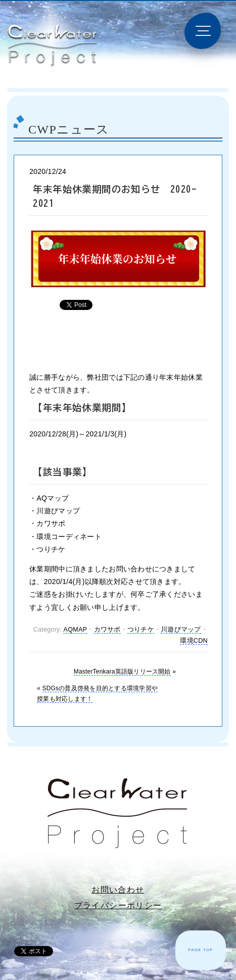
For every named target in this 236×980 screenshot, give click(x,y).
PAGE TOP (201, 950)
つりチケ (141, 630)
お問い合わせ (118, 890)
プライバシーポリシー (118, 905)
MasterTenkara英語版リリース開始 (122, 672)
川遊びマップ (181, 630)
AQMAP (75, 630)
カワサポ (107, 630)
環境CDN (194, 641)
